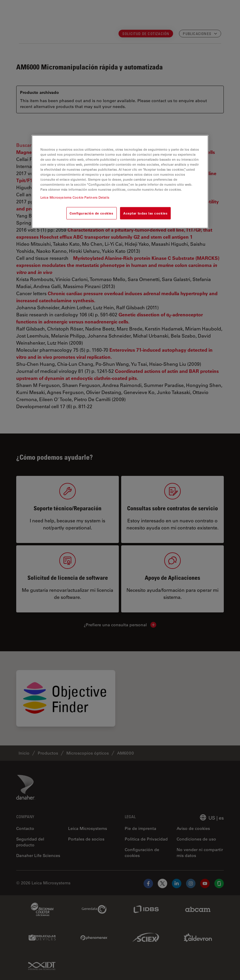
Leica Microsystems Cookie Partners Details (75, 197)
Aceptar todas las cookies (145, 213)
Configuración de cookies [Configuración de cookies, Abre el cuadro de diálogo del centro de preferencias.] (92, 213)
